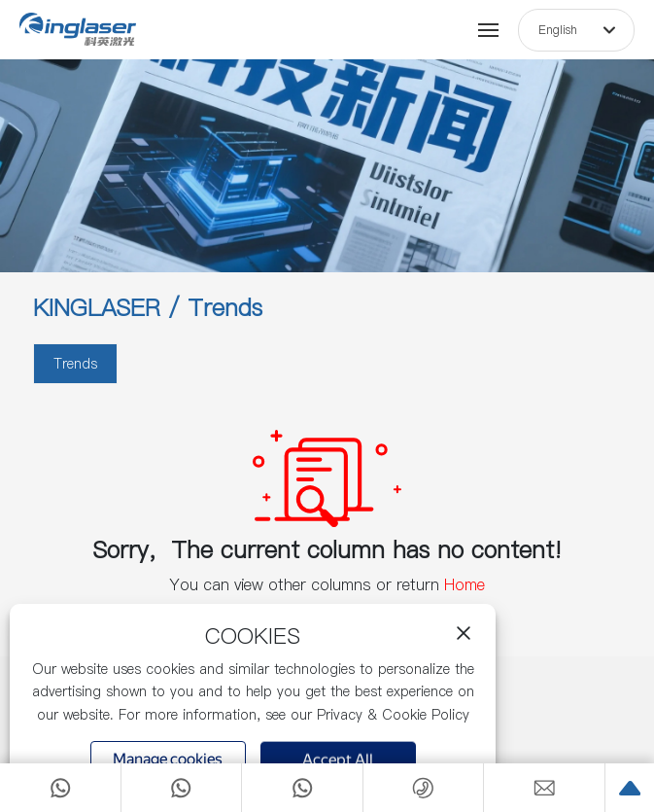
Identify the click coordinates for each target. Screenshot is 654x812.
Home (465, 584)
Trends (75, 364)
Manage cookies (168, 759)
